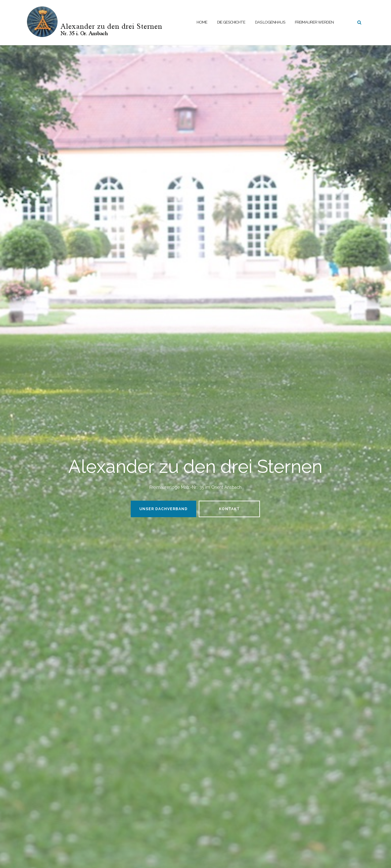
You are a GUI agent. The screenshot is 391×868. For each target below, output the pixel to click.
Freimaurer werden (314, 22)
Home (202, 22)
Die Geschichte (231, 22)
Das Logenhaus (270, 22)
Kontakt (229, 509)
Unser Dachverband (164, 509)
